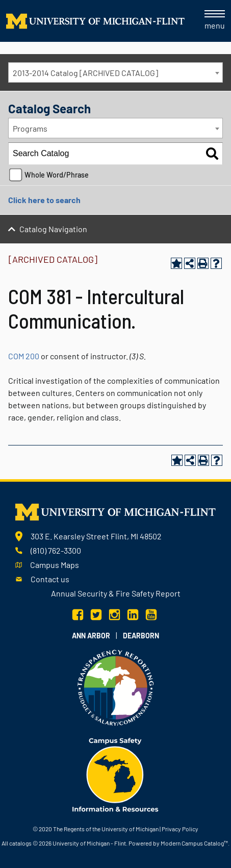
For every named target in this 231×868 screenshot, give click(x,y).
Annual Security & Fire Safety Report (116, 593)
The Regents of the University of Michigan (106, 829)
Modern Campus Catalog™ (194, 843)
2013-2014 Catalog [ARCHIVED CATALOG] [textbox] (85, 73)
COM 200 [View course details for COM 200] (24, 356)
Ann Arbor (91, 636)
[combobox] (116, 72)
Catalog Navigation (53, 229)
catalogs (20, 843)
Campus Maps (55, 565)
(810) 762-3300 (56, 550)
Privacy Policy (180, 829)
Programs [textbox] (30, 128)
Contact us (50, 579)
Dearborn (141, 636)
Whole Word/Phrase (57, 175)
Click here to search (44, 200)
